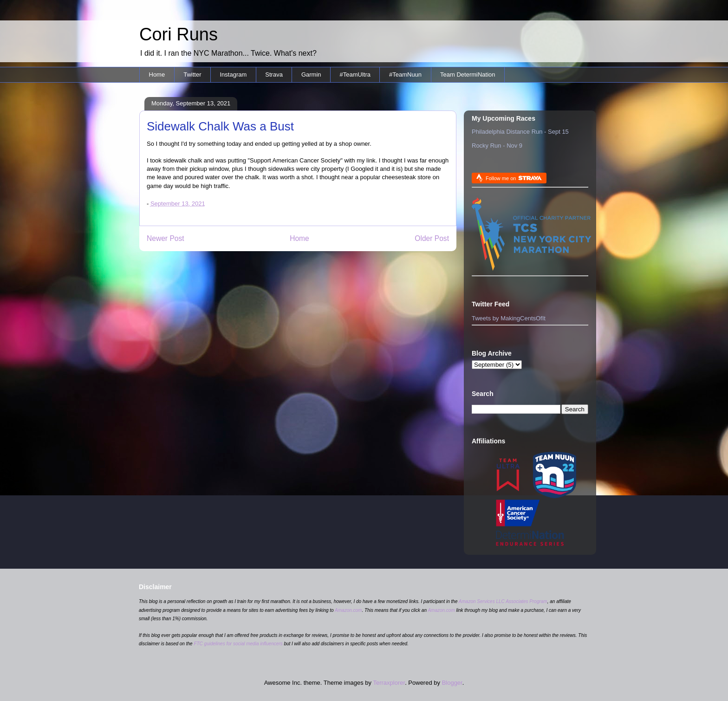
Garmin (311, 75)
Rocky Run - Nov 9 (497, 146)
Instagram (233, 75)
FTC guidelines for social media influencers (238, 644)
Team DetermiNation (468, 75)
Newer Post (166, 238)
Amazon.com (348, 610)
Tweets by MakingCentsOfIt (509, 318)
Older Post (432, 238)
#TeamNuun (405, 75)
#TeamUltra (355, 75)
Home (157, 75)
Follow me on (514, 178)
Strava (274, 75)
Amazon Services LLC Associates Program (503, 601)
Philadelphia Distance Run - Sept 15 (520, 132)
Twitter (192, 75)
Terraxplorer (389, 683)
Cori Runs (179, 34)
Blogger (452, 683)
